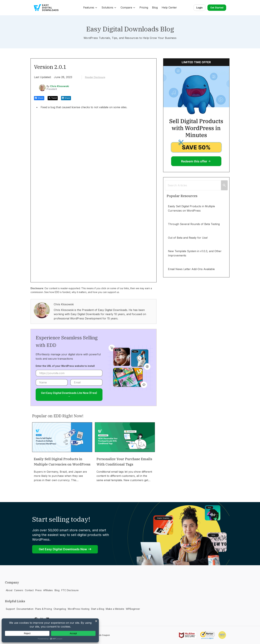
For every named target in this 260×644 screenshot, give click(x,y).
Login (199, 8)
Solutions (109, 7)
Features (90, 7)
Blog (155, 7)
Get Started (217, 8)
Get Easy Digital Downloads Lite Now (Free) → (69, 394)
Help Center (169, 7)
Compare (128, 7)
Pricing (144, 7)
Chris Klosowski (60, 86)
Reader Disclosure (95, 77)
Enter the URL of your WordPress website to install (65, 366)
